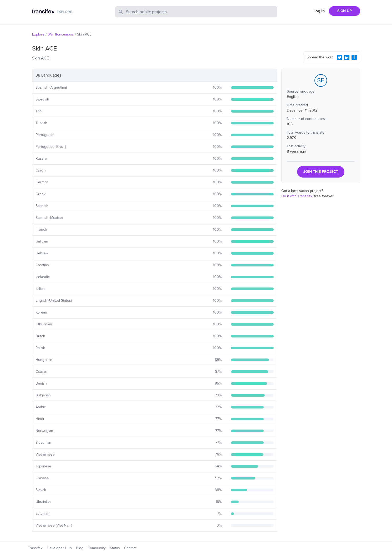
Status (115, 548)
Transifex (35, 548)
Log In (319, 11)
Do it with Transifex (297, 196)
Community (97, 548)
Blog (80, 548)
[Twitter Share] (339, 57)
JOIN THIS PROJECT (321, 172)
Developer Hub (59, 548)
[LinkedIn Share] (347, 57)
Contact (130, 548)
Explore (38, 34)
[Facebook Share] (354, 57)
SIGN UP (345, 11)
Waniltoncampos (61, 34)
